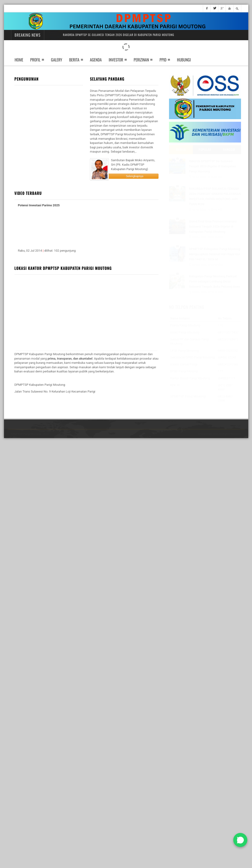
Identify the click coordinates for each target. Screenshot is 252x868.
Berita (74, 60)
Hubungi (184, 60)
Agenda (96, 60)
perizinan (141, 60)
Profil (35, 60)
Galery (57, 60)
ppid (163, 60)
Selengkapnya (135, 176)
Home (19, 60)
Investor (116, 60)
